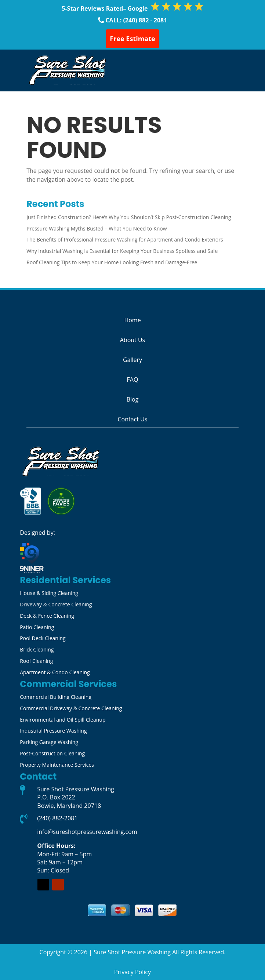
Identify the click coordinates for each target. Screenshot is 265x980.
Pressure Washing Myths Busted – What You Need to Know (97, 228)
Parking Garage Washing (49, 742)
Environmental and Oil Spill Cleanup (63, 720)
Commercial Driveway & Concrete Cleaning (71, 708)
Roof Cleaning (36, 661)
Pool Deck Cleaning (43, 638)
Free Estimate (132, 39)
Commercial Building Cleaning (56, 697)
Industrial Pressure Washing (53, 731)
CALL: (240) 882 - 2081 (136, 20)
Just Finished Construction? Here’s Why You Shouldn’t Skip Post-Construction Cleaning (129, 217)
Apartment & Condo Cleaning (55, 672)
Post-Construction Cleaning (52, 753)
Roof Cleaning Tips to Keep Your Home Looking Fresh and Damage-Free (112, 262)
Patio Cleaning (37, 627)
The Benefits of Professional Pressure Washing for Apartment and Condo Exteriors (125, 239)
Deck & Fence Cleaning (47, 616)
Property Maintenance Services (57, 765)
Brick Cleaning (37, 649)
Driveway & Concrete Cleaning (56, 604)
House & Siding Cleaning (49, 593)
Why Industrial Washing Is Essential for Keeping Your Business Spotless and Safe (122, 251)
